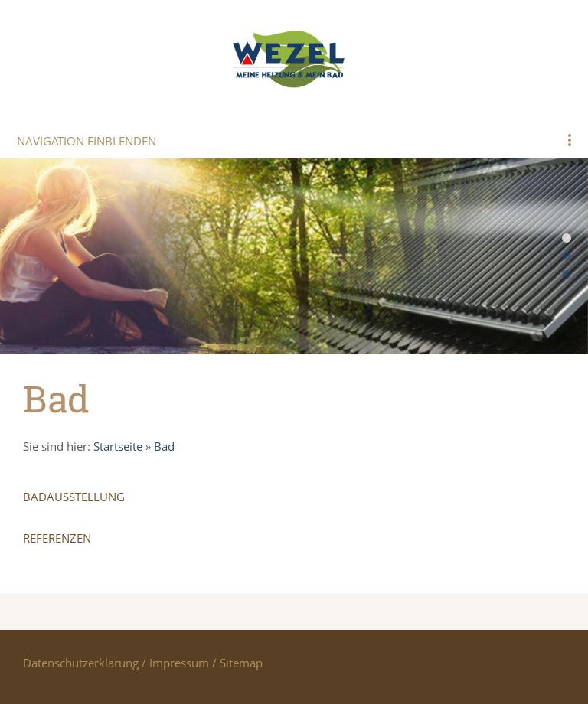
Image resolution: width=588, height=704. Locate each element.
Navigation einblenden (87, 141)
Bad (164, 446)
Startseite (118, 446)
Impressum (179, 663)
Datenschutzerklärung (81, 663)
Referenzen (57, 538)
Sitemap (241, 663)
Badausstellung (74, 497)
